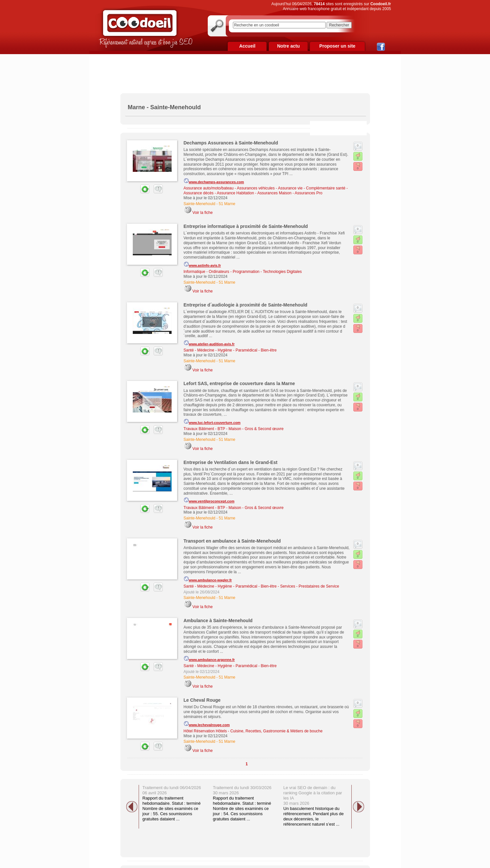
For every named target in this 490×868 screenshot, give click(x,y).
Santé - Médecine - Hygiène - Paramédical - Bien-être (230, 350)
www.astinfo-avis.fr (202, 264)
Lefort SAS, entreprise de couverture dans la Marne (239, 383)
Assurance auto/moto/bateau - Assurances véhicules (229, 188)
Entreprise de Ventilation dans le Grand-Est (231, 462)
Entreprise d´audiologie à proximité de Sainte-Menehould (246, 305)
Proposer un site (337, 46)
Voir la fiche (203, 213)
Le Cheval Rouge (202, 700)
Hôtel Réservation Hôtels (205, 731)
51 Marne (227, 204)
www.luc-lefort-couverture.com (212, 422)
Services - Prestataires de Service (310, 586)
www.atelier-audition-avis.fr (209, 343)
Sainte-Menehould (199, 204)
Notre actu (288, 46)
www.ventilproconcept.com (209, 500)
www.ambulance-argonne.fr (209, 659)
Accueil (247, 46)
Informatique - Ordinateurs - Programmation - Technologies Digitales (243, 272)
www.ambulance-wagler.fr (208, 579)
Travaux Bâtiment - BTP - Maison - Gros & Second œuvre (234, 429)
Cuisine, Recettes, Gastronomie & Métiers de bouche (276, 731)
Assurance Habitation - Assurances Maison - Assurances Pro (270, 193)
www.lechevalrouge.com (207, 724)
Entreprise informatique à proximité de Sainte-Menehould (246, 226)
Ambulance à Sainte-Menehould (218, 621)
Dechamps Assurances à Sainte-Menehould (231, 143)
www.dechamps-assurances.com (214, 181)
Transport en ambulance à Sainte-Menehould (232, 541)
